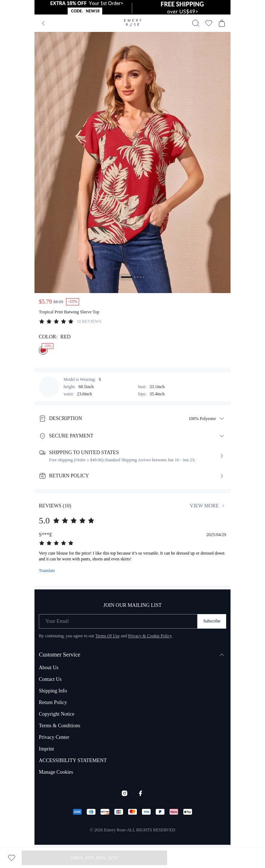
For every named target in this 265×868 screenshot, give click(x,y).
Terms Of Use (107, 636)
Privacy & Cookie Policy (150, 636)
